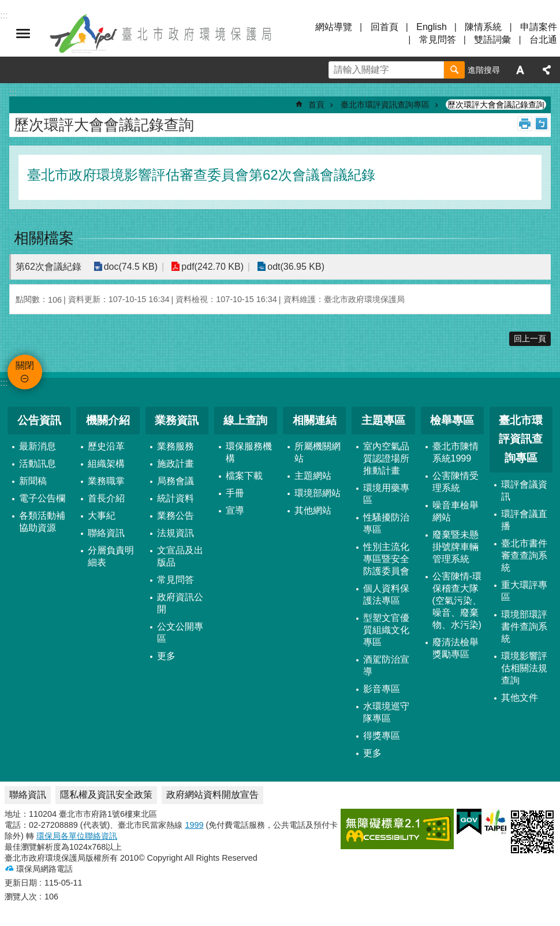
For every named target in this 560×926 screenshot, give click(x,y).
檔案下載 (244, 476)
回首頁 (384, 27)
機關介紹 (108, 420)
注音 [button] (542, 124)
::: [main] (13, 93)
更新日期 (21, 883)
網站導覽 (334, 27)
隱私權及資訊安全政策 (106, 795)
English (431, 27)
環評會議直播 (524, 520)
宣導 (235, 510)
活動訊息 (38, 464)
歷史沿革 (106, 446)
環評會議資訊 (524, 490)
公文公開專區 (180, 633)
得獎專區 (382, 736)
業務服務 (176, 446)
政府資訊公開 (180, 603)
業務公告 (176, 516)
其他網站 (313, 510)
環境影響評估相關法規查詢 (524, 668)
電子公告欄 (42, 498)
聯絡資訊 (106, 533)
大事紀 (102, 516)
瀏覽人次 (21, 897)
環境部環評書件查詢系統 (524, 626)
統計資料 (176, 498)
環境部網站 (318, 493)
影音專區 (382, 689)
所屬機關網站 (318, 452)
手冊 (235, 493)
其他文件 (520, 698)
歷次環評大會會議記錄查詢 (496, 105)
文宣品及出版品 (180, 556)
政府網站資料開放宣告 (212, 795)
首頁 (316, 105)
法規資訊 (176, 533)
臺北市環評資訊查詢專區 (385, 105)
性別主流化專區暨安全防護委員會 (386, 559)
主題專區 (383, 420)
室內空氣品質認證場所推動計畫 (386, 458)
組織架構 (106, 464)
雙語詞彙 (492, 40)
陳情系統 (483, 27)
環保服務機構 (249, 452)
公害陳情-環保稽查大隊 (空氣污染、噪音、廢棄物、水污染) (457, 600)
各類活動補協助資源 (42, 522)
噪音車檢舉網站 (456, 511)
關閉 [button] (23, 34)
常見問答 (438, 40)
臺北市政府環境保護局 (162, 34)
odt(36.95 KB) (294, 267)
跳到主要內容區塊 (6, 6)
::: (4, 383)
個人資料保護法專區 (386, 594)
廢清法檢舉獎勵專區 (456, 648)
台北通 (543, 40)
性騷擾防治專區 (386, 523)
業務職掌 (106, 481)
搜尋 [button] (454, 70)
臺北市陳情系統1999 (456, 452)
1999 (194, 825)
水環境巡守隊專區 (386, 712)
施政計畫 (176, 464)
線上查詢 (245, 420)
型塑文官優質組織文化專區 (386, 630)
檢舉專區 (452, 420)
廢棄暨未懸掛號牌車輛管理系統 (456, 547)
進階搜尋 (484, 70)
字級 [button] (520, 70)
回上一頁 (530, 339)
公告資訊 (39, 420)
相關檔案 (44, 238)
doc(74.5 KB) (130, 267)
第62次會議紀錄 (48, 267)
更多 (166, 656)
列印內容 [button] (525, 124)
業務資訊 (177, 420)
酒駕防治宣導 (386, 665)
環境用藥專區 (386, 494)
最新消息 (38, 446)
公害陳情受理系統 (456, 482)
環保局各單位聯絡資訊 (77, 836)
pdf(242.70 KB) (211, 267)
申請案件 (539, 27)
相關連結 (315, 420)
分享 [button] (547, 70)
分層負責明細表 (111, 556)
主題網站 (313, 476)
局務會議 (176, 481)
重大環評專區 (524, 591)
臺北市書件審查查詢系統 (524, 555)
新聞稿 (33, 481)
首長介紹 (106, 498)
